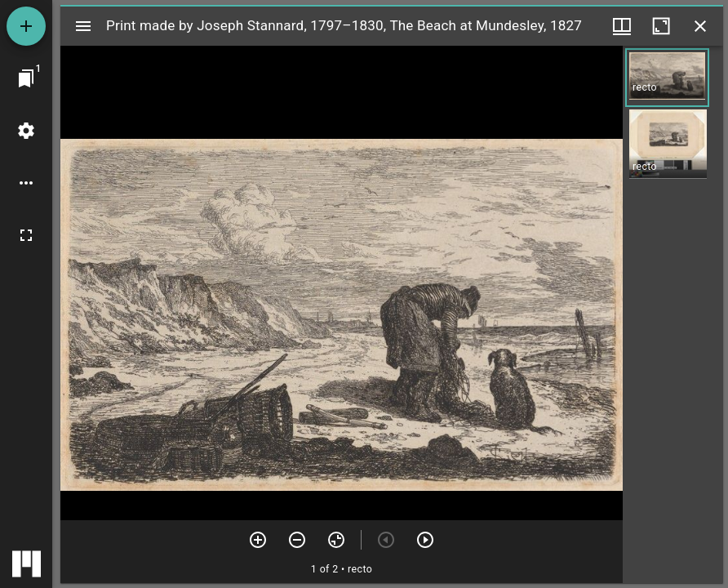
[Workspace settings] (26, 131)
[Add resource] (26, 26)
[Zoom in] (258, 540)
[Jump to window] (26, 78)
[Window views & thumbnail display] (622, 26)
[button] (667, 78)
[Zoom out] (297, 540)
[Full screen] (26, 235)
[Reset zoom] (336, 540)
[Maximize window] (661, 26)
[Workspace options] (26, 183)
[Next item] (425, 540)
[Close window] (700, 26)
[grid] (673, 314)
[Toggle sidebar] (83, 26)
